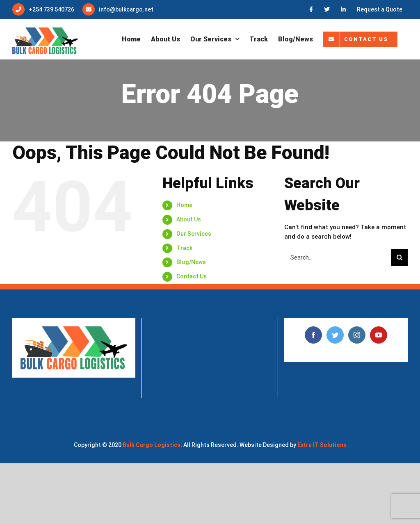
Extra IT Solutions (322, 445)
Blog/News (191, 262)
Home (184, 205)
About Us (189, 219)
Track (184, 248)
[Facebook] (313, 335)
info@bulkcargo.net (126, 9)
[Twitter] (335, 335)
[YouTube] (379, 335)
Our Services (194, 234)
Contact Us (192, 276)
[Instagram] (357, 335)
